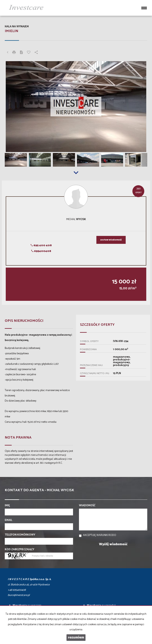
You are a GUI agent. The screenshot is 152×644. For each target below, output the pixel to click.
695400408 (41, 251)
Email (9, 520)
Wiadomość (87, 506)
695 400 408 (41, 246)
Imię (7, 506)
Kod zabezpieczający (19, 550)
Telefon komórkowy (20, 535)
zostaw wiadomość (111, 240)
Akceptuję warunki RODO (100, 535)
